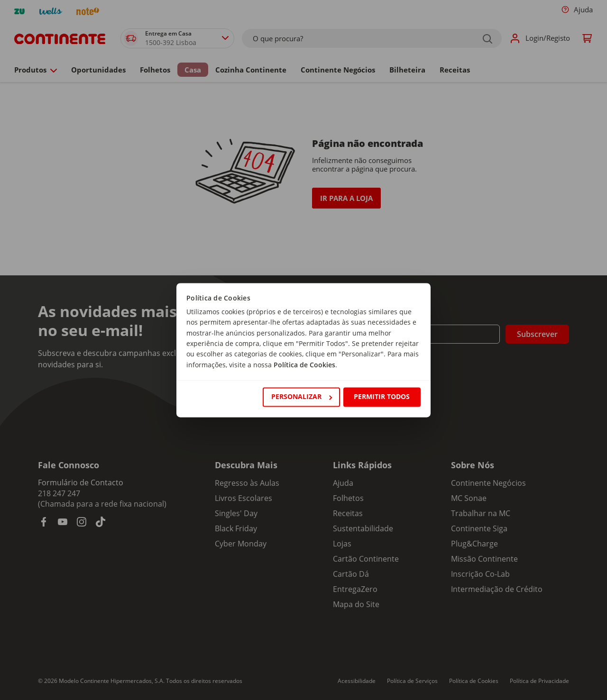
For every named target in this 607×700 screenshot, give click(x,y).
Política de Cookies (304, 365)
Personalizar (302, 397)
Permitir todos (382, 397)
